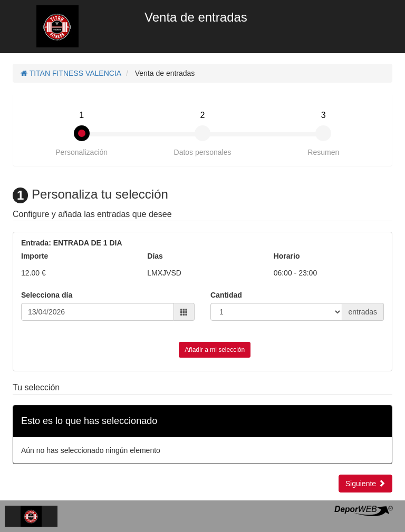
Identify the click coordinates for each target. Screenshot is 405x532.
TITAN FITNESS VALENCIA (71, 73)
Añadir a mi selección (215, 350)
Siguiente (365, 484)
